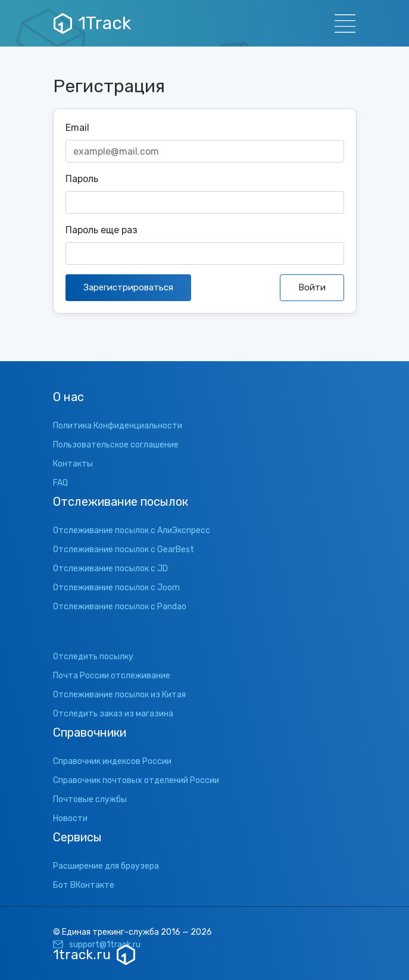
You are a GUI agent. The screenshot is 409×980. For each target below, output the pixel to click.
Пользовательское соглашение (116, 445)
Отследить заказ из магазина (113, 714)
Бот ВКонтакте (84, 885)
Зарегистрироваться (128, 287)
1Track (92, 23)
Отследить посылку (93, 657)
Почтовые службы (90, 799)
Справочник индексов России (112, 761)
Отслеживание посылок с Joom (116, 588)
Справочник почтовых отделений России (136, 780)
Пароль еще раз (102, 230)
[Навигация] (341, 24)
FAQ (60, 483)
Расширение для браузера (106, 866)
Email (77, 128)
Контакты (73, 464)
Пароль (82, 179)
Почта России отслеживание (112, 676)
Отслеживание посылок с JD (110, 569)
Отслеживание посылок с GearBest (124, 550)
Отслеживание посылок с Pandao (120, 607)
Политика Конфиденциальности (118, 426)
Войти (312, 287)
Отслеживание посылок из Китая (119, 695)
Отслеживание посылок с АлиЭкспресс (132, 530)
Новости (70, 818)
